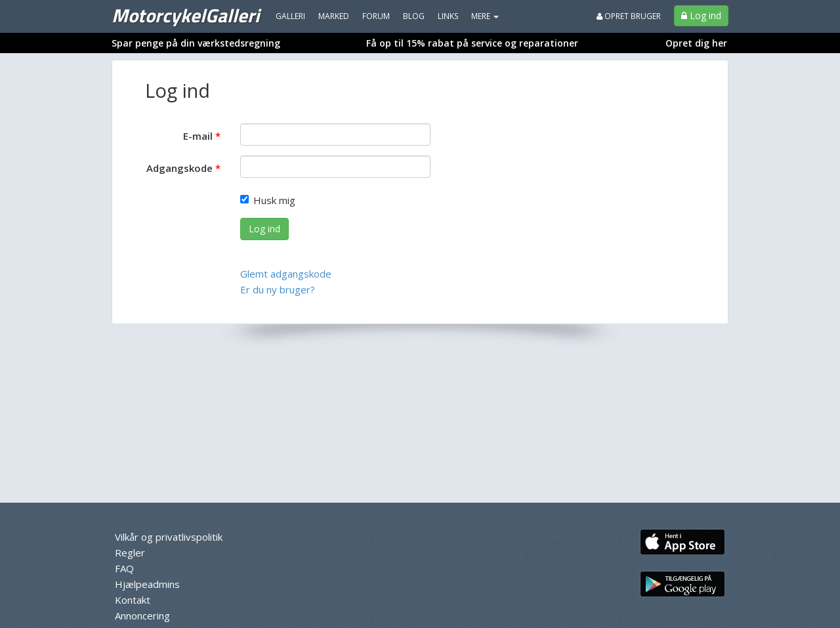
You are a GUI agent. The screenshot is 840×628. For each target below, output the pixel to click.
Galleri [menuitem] (290, 16)
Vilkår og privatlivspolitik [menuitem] (169, 537)
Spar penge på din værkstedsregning (196, 43)
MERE (485, 16)
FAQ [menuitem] (124, 568)
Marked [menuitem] (334, 16)
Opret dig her (696, 43)
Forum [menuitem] (376, 16)
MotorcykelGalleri (185, 15)
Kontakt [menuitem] (133, 600)
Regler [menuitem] (130, 553)
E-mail (198, 136)
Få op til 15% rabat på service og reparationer (472, 43)
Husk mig (268, 200)
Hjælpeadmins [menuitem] (147, 584)
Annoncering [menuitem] (142, 616)
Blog (414, 16)
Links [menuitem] (448, 16)
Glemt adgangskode (286, 274)
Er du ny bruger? (278, 289)
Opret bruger (629, 16)
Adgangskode (179, 168)
